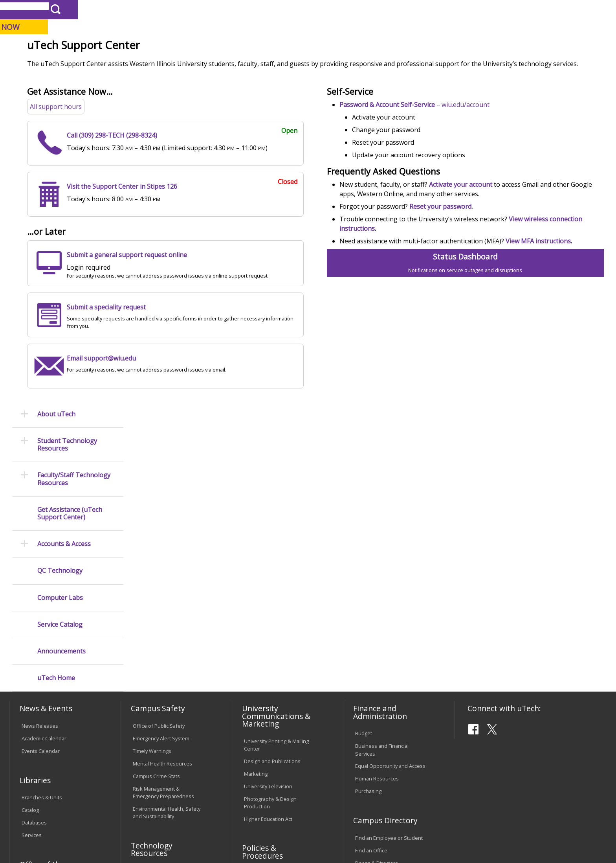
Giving (346, 63)
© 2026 (32, 835)
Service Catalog (60, 316)
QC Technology (60, 262)
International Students (121, 9)
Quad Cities (192, 47)
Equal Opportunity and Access (390, 552)
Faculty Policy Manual (268, 684)
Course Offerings (365, 9)
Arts (262, 63)
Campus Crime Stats (156, 562)
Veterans (179, 799)
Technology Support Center (165, 694)
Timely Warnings (152, 537)
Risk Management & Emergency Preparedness (163, 579)
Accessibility (41, 799)
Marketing (256, 559)
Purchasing (368, 577)
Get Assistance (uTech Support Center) (70, 204)
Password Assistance (158, 682)
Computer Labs (60, 289)
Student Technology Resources (67, 136)
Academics (119, 63)
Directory (405, 9)
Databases (34, 609)
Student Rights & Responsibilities (264, 733)
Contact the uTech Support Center (557, 834)
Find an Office (371, 636)
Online (227, 47)
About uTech (56, 105)
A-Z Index (436, 9)
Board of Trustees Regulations (280, 672)
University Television (268, 572)
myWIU (464, 9)
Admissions (174, 63)
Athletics (302, 63)
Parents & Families (36, 9)
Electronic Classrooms (159, 669)
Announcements (61, 343)
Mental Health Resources (162, 550)
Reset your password (489, 272)
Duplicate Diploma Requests (55, 688)
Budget (364, 519)
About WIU (65, 63)
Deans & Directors (377, 649)
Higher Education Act (268, 605)
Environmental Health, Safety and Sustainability (167, 599)
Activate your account (510, 250)
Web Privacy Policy (178, 835)
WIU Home (150, 80)
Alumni (224, 63)
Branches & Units (42, 583)
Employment (87, 799)
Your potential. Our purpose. (91, 47)
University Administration (384, 661)
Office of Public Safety (159, 512)
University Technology (201, 80)
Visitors (76, 9)
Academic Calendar (44, 524)
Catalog (30, 596)
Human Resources (377, 565)
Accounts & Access (64, 235)
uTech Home (56, 369)
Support (247, 80)
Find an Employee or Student (389, 624)
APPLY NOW (536, 27)
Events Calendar (41, 537)
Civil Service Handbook (271, 717)
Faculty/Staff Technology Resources (74, 170)
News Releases (40, 512)
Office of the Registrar (42, 654)
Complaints (257, 749)
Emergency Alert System (161, 524)
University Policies (265, 659)
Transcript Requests (45, 675)
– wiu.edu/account (464, 170)
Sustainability (135, 799)
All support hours (158, 172)
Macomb (155, 47)
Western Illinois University (127, 34)
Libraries (326, 9)
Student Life (395, 63)
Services (32, 621)
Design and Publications (272, 547)
